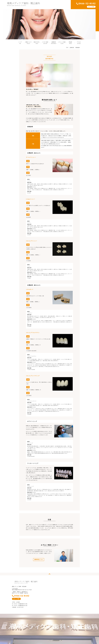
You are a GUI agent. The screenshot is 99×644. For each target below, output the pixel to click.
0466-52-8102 (86, 3)
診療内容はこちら (39, 560)
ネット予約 (91, 7)
